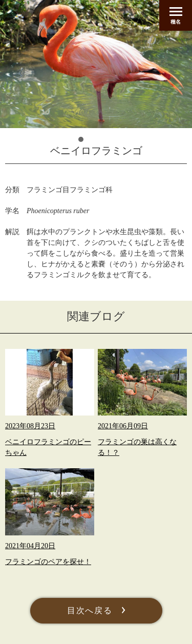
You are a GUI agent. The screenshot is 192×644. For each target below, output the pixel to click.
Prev (21, 110)
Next (171, 110)
